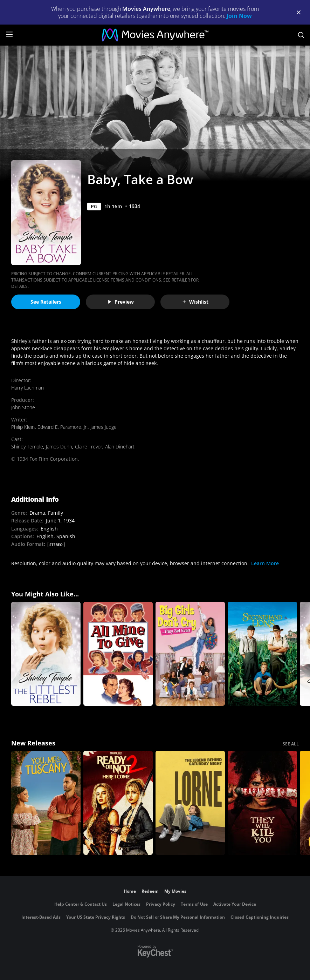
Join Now (239, 16)
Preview (120, 302)
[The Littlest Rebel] (46, 654)
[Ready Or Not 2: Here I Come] (118, 803)
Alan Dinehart (120, 447)
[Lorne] (190, 803)
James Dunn (59, 447)
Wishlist (195, 302)
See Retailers (46, 302)
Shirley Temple (27, 447)
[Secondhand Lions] (262, 654)
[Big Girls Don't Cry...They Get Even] (190, 654)
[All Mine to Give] (118, 654)
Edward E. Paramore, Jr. (63, 427)
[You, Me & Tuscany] (46, 803)
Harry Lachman (27, 388)
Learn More (265, 563)
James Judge (104, 427)
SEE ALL (291, 744)
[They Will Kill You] (262, 803)
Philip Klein (23, 427)
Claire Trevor (89, 447)
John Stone (23, 407)
